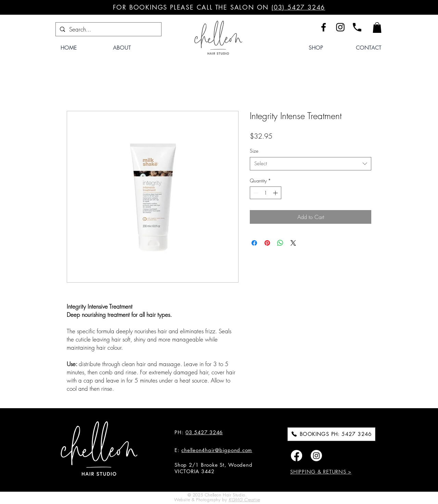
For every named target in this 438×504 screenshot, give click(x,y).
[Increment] (276, 193)
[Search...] (108, 29)
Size (254, 151)
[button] (377, 28)
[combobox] (311, 164)
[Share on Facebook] (254, 243)
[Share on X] (293, 243)
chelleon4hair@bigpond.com (217, 450)
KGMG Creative (244, 500)
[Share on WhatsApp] (280, 243)
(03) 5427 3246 (298, 7)
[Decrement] (255, 193)
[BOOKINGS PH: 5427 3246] (331, 434)
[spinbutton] (266, 193)
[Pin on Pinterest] (267, 243)
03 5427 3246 (204, 432)
